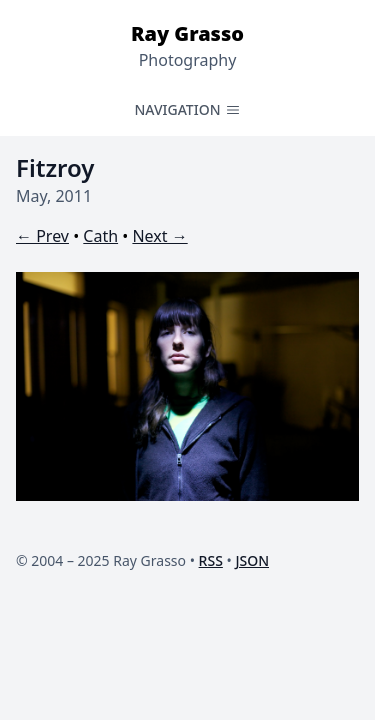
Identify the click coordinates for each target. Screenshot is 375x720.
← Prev (42, 236)
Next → (159, 236)
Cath (100, 236)
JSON (252, 560)
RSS (211, 560)
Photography (188, 60)
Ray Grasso (187, 33)
